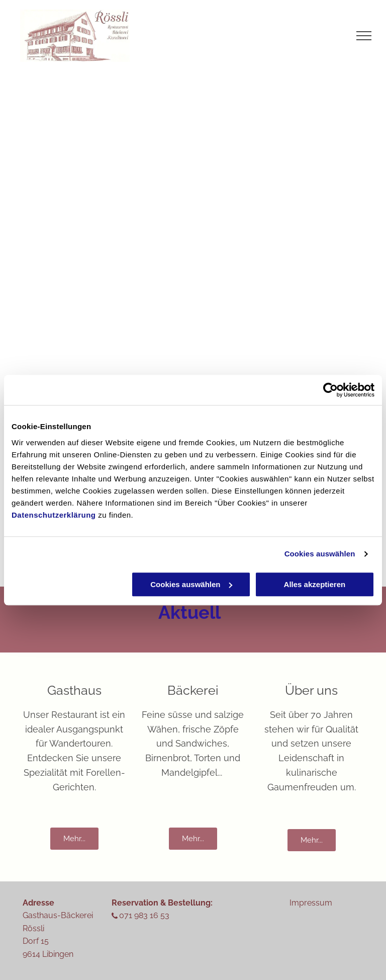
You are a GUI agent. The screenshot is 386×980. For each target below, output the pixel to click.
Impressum (311, 903)
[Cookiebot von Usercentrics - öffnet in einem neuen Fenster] (330, 390)
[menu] (364, 36)
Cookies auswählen (320, 554)
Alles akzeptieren (315, 584)
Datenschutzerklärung (54, 515)
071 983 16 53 (144, 915)
